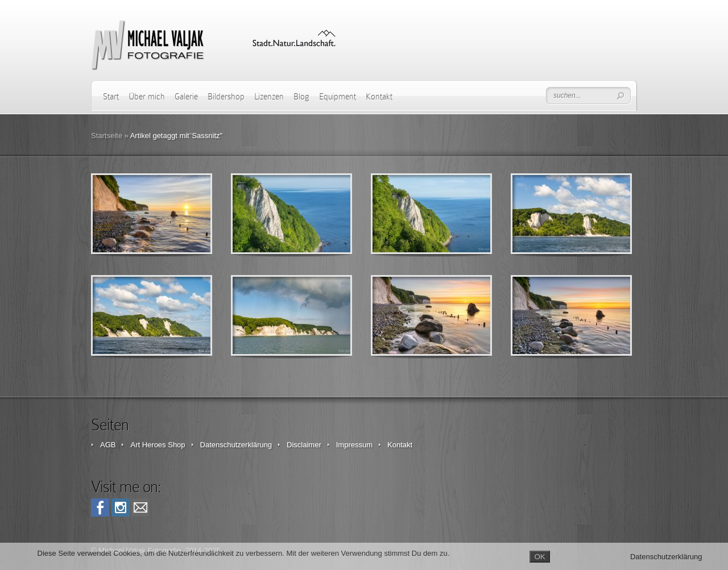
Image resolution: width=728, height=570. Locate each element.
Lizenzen (269, 97)
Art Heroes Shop (158, 445)
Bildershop (226, 97)
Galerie (186, 97)
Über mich (147, 97)
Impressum (354, 445)
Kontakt (379, 97)
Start (111, 97)
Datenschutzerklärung (236, 445)
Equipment (338, 97)
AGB (108, 445)
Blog (301, 97)
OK (539, 557)
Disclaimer (304, 445)
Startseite (107, 136)
